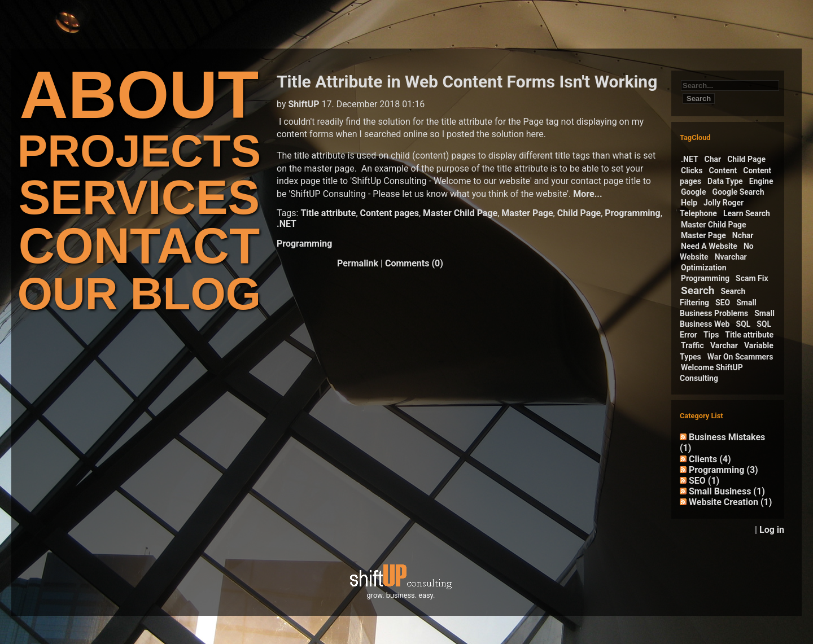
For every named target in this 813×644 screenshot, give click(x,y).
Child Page (579, 213)
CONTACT (139, 246)
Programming (632, 213)
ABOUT (139, 95)
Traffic (692, 345)
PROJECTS (139, 151)
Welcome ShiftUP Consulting (711, 373)
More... (587, 194)
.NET (287, 224)
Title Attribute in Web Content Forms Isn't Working (467, 82)
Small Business (727, 491)
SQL (743, 324)
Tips (711, 335)
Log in (772, 530)
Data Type (725, 181)
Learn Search (747, 213)
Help (689, 203)
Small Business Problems (718, 308)
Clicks (692, 170)
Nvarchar (731, 257)
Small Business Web (727, 319)
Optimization (704, 268)
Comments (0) (414, 263)
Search (698, 290)
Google (694, 192)
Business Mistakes (722, 443)
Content (723, 170)
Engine (761, 181)
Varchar (724, 345)
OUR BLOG (139, 294)
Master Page (527, 213)
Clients (710, 459)
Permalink (358, 263)
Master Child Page (460, 213)
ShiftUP (303, 104)
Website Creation (730, 502)
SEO (723, 303)
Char (713, 159)
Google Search (738, 192)
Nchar (743, 235)
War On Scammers (740, 357)
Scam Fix (752, 278)
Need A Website (709, 246)
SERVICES (139, 197)
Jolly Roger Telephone (712, 208)
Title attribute (328, 213)
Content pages (390, 213)
